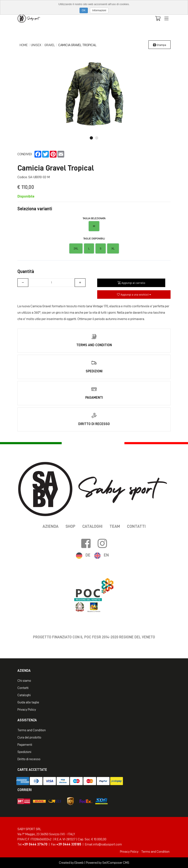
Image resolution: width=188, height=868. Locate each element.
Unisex (36, 45)
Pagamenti (25, 745)
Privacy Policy (27, 710)
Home (24, 45)
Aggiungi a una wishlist (134, 295)
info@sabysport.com (108, 844)
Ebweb (79, 863)
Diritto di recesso (29, 759)
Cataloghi (92, 526)
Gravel (50, 45)
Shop (70, 526)
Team (115, 526)
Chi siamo (24, 681)
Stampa (160, 45)
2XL (76, 248)
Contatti (136, 526)
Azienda (51, 526)
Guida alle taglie (28, 702)
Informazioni (99, 10)
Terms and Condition (32, 730)
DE (88, 555)
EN (106, 555)
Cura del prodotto (29, 737)
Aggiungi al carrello (131, 283)
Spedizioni (24, 752)
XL (113, 248)
